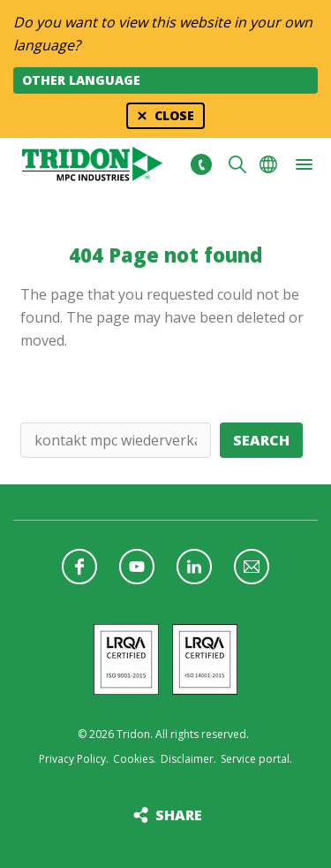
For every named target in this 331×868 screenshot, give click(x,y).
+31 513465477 (201, 164)
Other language (81, 80)
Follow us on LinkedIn (194, 567)
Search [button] (237, 164)
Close (174, 115)
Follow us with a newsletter (252, 567)
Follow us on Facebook (79, 567)
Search (261, 440)
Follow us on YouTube (137, 567)
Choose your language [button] (268, 164)
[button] (304, 164)
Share (179, 815)
